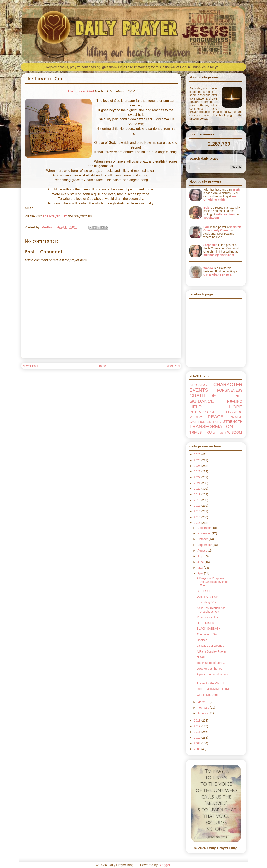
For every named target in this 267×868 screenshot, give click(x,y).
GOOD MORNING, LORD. (214, 689)
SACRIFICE (197, 422)
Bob (206, 208)
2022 (198, 477)
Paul (207, 227)
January (203, 713)
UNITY (223, 433)
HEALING (235, 402)
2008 (198, 749)
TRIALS (196, 433)
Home (102, 366)
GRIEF (237, 396)
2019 (198, 494)
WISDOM (235, 433)
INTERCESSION (203, 412)
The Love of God (81, 91)
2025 (198, 460)
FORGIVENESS (230, 390)
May (200, 568)
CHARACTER (228, 385)
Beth (236, 190)
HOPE (236, 407)
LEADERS (234, 412)
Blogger (164, 865)
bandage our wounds (210, 646)
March (202, 702)
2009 (198, 743)
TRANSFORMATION (211, 426)
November (204, 533)
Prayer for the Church (211, 683)
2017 (198, 506)
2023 (198, 471)
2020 (198, 489)
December (204, 528)
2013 (198, 721)
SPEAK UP (204, 591)
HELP (196, 407)
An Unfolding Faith (220, 198)
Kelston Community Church (222, 229)
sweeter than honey (209, 669)
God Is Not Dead (208, 695)
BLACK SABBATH (209, 629)
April (201, 573)
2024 (198, 466)
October (203, 539)
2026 (198, 454)
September (205, 545)
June (201, 562)
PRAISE (236, 417)
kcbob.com (211, 218)
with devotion (225, 214)
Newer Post (30, 366)
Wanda (208, 268)
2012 (198, 726)
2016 (198, 511)
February (204, 708)
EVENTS (199, 390)
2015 (198, 517)
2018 (198, 500)
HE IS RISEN (205, 623)
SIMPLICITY (214, 422)
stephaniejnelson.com (219, 255)
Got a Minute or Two (217, 275)
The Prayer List (54, 216)
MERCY (196, 417)
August (202, 551)
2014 (198, 523)
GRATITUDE (203, 396)
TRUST (210, 432)
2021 (198, 483)
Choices (202, 640)
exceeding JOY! (207, 602)
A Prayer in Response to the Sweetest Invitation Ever (213, 582)
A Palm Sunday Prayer (211, 651)
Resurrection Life (208, 617)
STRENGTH (233, 422)
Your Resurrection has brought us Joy (211, 610)
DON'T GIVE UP (207, 597)
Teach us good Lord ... (211, 663)
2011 (198, 732)
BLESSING (198, 385)
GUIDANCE (202, 401)
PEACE (216, 417)
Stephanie (210, 245)
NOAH (201, 657)
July (200, 556)
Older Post (173, 366)
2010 (198, 738)
